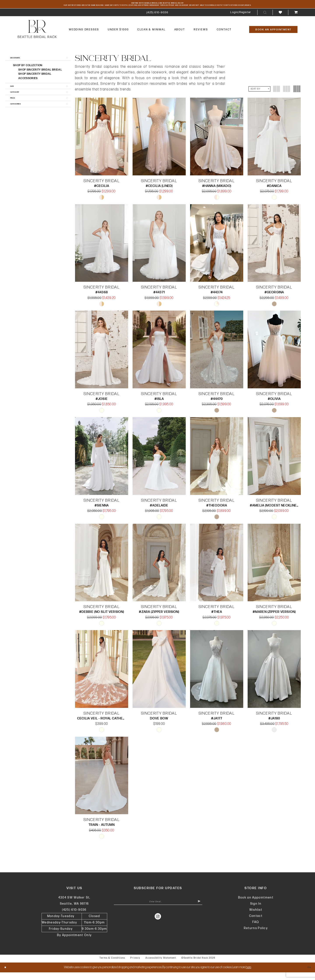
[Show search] (265, 19)
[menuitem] (157, 18)
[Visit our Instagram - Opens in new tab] (158, 927)
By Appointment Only (74, 943)
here (248, 975)
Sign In (256, 911)
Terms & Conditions (112, 965)
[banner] (37, 35)
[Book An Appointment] (273, 36)
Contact (256, 924)
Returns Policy (256, 936)
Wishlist (256, 917)
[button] (241, 18)
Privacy (135, 965)
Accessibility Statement (161, 965)
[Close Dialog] (7, 975)
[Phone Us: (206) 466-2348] (157, 18)
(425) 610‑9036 (74, 917)
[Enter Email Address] (158, 911)
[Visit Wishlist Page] (280, 18)
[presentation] (102, 143)
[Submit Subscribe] (197, 911)
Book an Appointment (256, 905)
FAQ (256, 930)
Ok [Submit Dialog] (307, 975)
